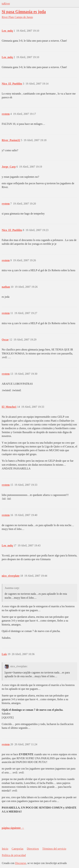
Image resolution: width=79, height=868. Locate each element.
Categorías (17, 849)
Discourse (21, 863)
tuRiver (6, 4)
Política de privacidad (14, 855)
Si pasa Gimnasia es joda (24, 12)
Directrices (33, 849)
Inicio (5, 849)
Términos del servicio (54, 849)
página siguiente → (13, 828)
